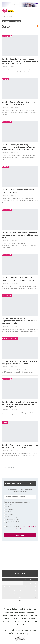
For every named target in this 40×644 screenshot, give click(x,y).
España (6, 615)
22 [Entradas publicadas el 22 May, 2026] (25, 594)
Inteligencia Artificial (10, 339)
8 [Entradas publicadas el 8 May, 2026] (25, 587)
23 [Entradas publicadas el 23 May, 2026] (31, 594)
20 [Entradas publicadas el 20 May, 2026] (15, 594)
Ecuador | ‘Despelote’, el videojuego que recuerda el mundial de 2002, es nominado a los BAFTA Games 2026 (20, 61)
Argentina (7, 609)
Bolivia (15, 609)
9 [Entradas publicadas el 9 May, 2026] (30, 587)
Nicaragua (16, 618)
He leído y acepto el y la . (20, 528)
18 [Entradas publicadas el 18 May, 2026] (4, 594)
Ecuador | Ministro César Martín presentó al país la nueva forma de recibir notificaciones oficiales (20, 235)
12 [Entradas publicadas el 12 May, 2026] (9, 590)
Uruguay (34, 621)
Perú (15, 621)
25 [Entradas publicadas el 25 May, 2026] (4, 597)
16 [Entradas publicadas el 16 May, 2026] (31, 590)
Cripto (5, 422)
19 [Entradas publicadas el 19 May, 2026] (9, 594)
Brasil (21, 609)
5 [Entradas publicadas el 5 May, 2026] (10, 587)
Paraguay (31, 618)
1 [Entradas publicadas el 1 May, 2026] (25, 583)
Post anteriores (9, 468)
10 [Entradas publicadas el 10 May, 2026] (36, 587)
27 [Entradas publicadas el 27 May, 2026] (15, 597)
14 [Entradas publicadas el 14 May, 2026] (20, 590)
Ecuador (22, 612)
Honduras (33, 615)
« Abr (19, 600)
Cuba (16, 612)
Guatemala (24, 615)
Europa (17, 615)
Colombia (33, 609)
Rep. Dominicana (24, 621)
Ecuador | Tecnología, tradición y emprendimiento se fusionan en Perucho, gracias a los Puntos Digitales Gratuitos (18, 147)
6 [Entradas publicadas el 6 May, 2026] (15, 587)
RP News (5, 79)
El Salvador (31, 612)
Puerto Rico (7, 621)
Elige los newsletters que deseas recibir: (17, 502)
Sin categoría (7, 36)
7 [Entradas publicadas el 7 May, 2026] (20, 587)
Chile (26, 609)
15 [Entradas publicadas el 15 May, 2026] (25, 590)
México (8, 618)
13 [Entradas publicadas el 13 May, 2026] (15, 590)
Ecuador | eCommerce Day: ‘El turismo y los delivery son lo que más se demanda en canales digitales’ (19, 404)
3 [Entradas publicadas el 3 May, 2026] (36, 583)
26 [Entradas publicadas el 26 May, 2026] (9, 597)
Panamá (24, 618)
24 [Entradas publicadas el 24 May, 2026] (36, 594)
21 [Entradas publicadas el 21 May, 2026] (20, 594)
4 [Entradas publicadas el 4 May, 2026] (4, 587)
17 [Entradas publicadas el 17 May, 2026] (36, 590)
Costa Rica (9, 612)
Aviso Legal (23, 526)
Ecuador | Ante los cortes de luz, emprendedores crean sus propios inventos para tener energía (19, 321)
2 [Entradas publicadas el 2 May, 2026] (30, 583)
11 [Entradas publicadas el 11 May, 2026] (4, 590)
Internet (5, 167)
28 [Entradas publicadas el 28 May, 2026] (20, 597)
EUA (11, 615)
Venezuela (20, 624)
